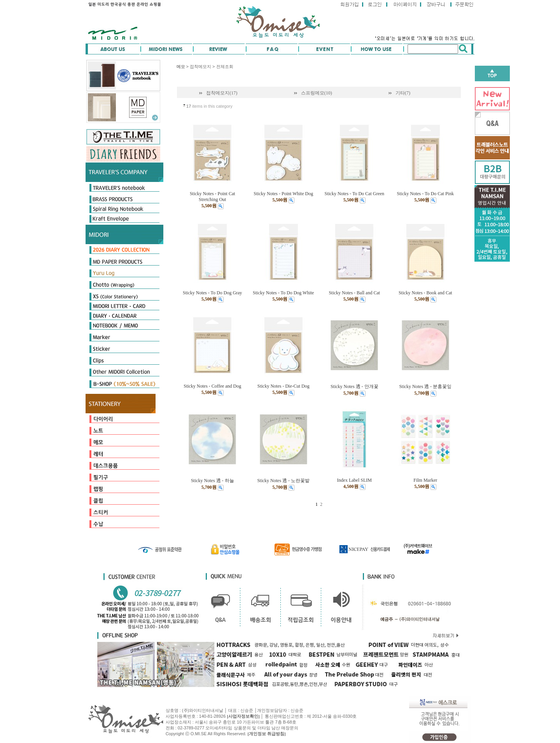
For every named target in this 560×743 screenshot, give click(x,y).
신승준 (297, 710)
